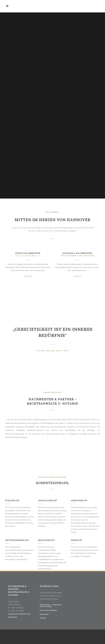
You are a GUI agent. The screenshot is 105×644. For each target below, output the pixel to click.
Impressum (13, 617)
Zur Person (28, 276)
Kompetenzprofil (52, 483)
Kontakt (43, 618)
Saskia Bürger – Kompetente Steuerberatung (51, 606)
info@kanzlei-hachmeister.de (19, 614)
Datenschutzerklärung (48, 610)
